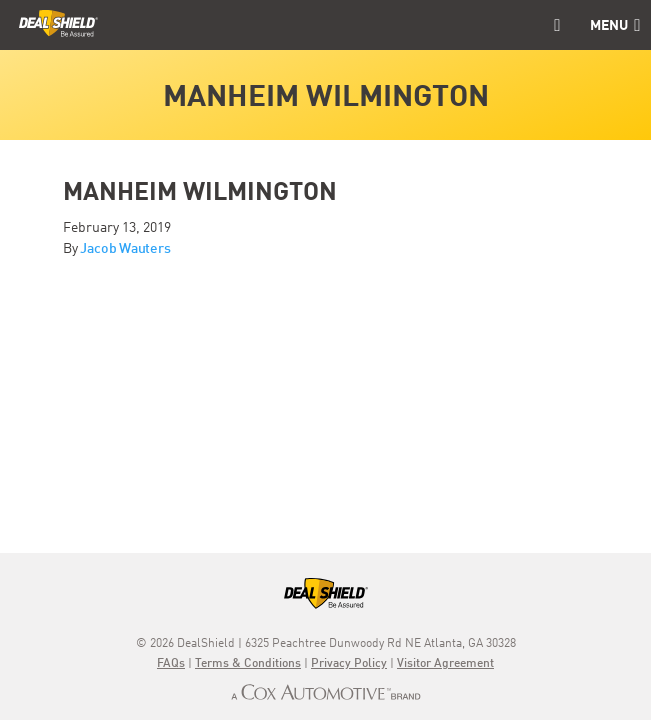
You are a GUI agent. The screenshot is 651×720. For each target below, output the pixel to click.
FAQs (171, 664)
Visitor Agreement (445, 664)
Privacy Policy (349, 664)
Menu (615, 26)
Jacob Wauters (125, 249)
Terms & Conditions (248, 664)
